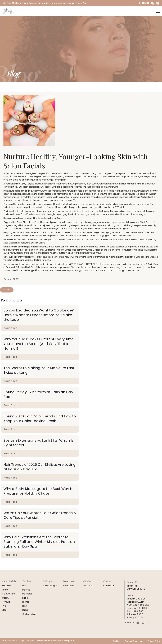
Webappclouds (69, 641)
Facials (26, 598)
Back (7, 290)
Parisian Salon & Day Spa (82, 264)
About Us (6, 586)
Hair (24, 586)
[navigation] (158, 11)
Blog (4, 610)
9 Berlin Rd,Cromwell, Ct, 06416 (136, 587)
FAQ (4, 606)
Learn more (10, 240)
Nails (25, 606)
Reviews (6, 602)
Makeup (26, 590)
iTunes (20, 270)
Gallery (5, 598)
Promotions (68, 586)
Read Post (10, 328)
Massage (27, 594)
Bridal (25, 610)
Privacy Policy (154, 641)
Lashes (26, 602)
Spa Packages (50, 586)
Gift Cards (88, 586)
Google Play (33, 270)
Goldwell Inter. (9, 594)
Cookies (116, 641)
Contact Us (109, 586)
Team (5, 590)
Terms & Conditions (134, 641)
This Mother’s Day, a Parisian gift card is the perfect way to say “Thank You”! (46, 3)
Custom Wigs (29, 614)
